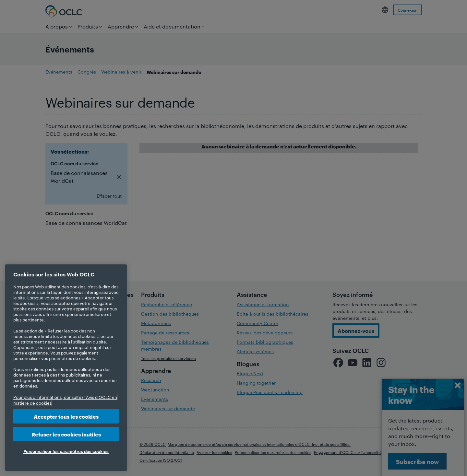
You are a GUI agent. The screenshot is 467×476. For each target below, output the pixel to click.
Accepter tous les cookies (66, 416)
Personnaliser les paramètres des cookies (66, 451)
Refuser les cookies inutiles (66, 434)
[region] (66, 368)
